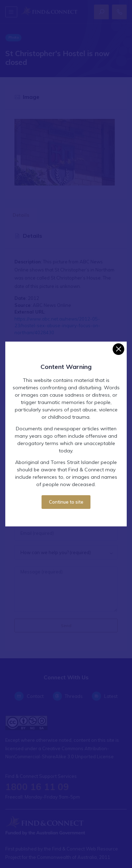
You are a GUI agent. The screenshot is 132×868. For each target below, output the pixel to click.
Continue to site (66, 502)
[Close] (118, 349)
